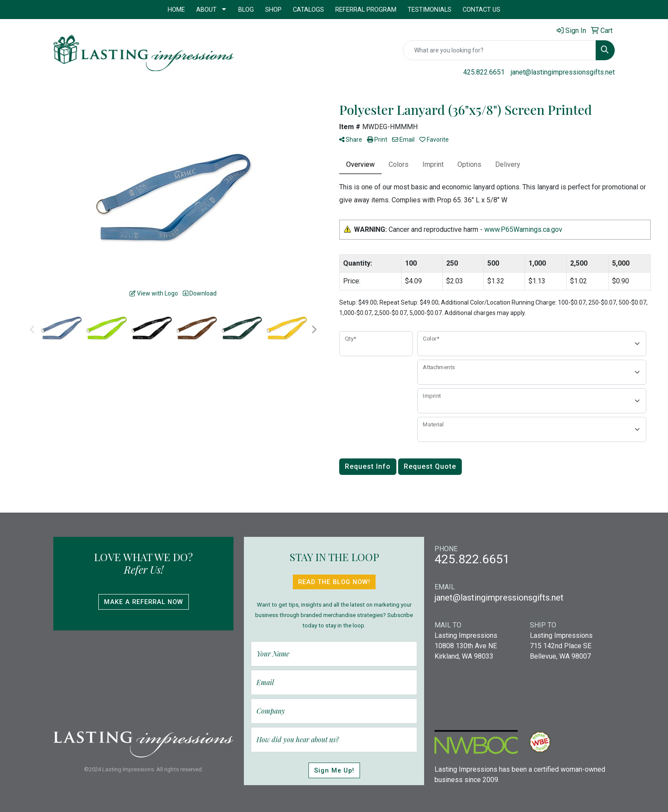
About (206, 10)
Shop (273, 10)
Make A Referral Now (144, 602)
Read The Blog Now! (334, 582)
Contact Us (482, 10)
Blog (246, 10)
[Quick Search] (499, 50)
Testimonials (430, 10)
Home (176, 10)
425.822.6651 (484, 72)
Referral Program (366, 10)
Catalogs (308, 10)
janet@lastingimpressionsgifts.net (563, 72)
